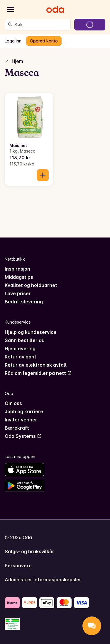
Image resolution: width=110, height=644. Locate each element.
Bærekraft (17, 428)
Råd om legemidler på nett (38, 373)
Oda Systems (23, 436)
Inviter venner (21, 420)
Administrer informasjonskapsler (43, 580)
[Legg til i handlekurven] (43, 175)
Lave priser (18, 293)
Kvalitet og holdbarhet (31, 285)
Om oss (13, 403)
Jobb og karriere (24, 411)
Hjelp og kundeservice (31, 332)
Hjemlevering (20, 349)
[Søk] (10, 25)
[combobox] (41, 25)
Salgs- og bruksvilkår (29, 551)
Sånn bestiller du (25, 340)
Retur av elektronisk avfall (36, 365)
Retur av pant (21, 357)
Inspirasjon (17, 269)
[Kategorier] (11, 9)
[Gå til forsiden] (55, 9)
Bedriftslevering (24, 302)
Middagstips (19, 277)
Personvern (18, 566)
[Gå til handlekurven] (90, 25)
